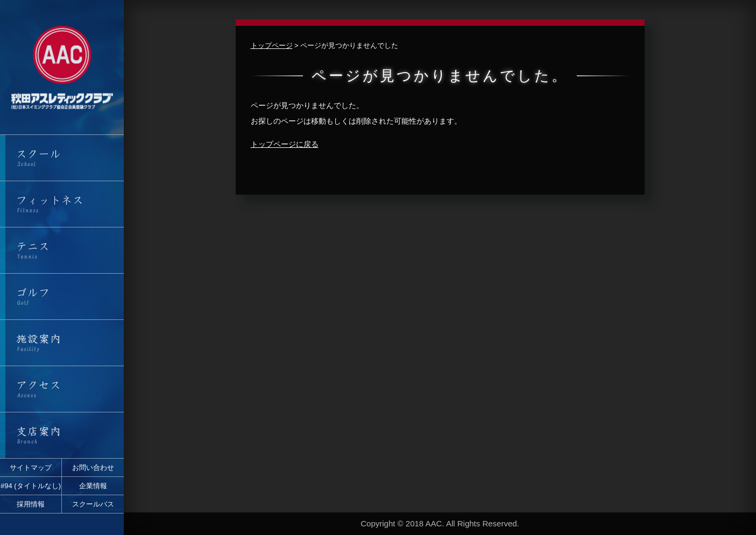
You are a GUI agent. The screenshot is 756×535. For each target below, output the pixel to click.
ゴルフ (62, 297)
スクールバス (93, 504)
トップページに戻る (285, 144)
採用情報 (31, 504)
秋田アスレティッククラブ (62, 67)
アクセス (62, 389)
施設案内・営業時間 (62, 343)
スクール (62, 158)
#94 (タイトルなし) (31, 486)
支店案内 (62, 435)
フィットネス (62, 204)
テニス (62, 250)
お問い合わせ (93, 468)
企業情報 (93, 486)
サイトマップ (31, 468)
